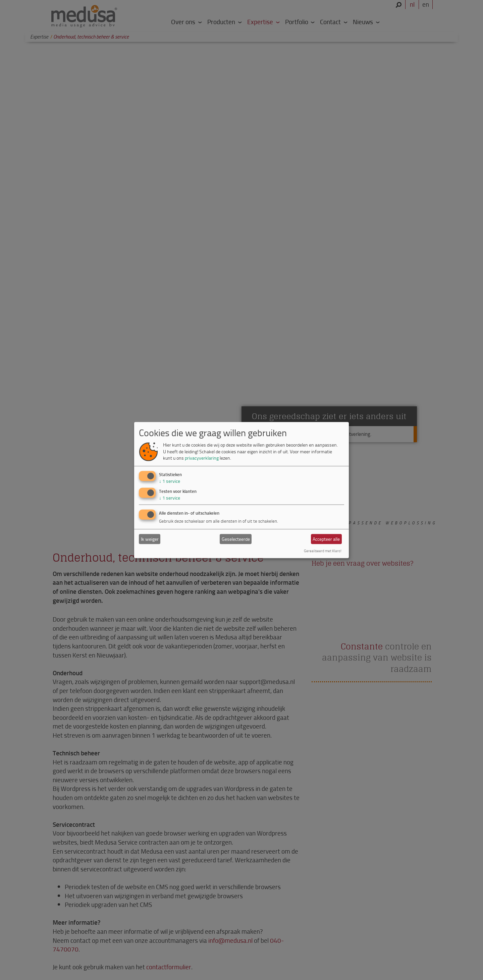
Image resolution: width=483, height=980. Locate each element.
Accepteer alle (326, 539)
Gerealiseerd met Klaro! (323, 551)
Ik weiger (150, 539)
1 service (170, 481)
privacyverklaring (202, 458)
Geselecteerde (236, 539)
